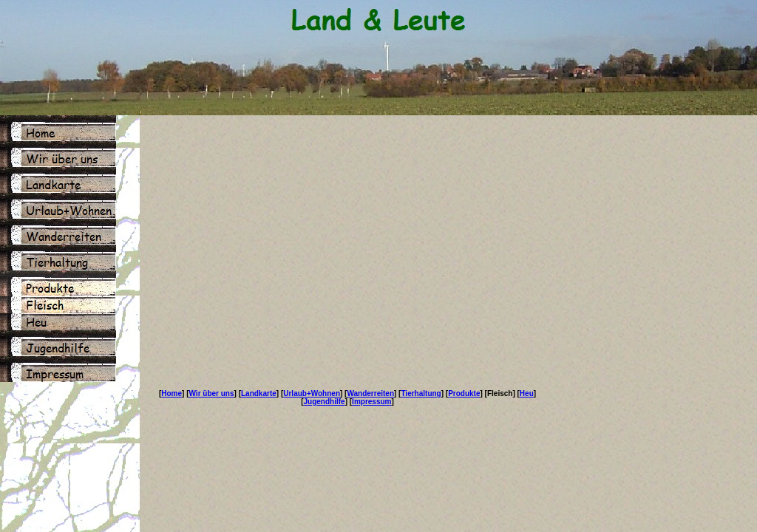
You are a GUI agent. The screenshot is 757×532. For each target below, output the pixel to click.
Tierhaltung (421, 393)
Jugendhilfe (325, 402)
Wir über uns (212, 393)
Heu (527, 393)
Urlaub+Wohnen (312, 393)
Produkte (464, 393)
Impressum (371, 402)
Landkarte (259, 393)
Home (172, 393)
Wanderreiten (370, 393)
